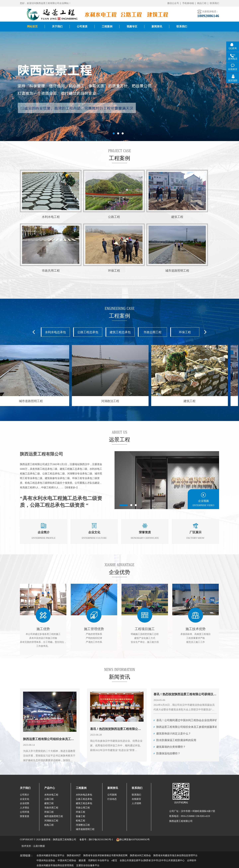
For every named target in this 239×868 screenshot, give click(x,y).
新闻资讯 (113, 788)
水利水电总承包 (55, 332)
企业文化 (25, 799)
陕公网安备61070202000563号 (133, 840)
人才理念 (25, 808)
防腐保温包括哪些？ (167, 753)
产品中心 (50, 788)
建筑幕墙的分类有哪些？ (170, 747)
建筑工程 (49, 803)
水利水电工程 (51, 795)
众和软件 (192, 860)
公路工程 (49, 799)
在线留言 (136, 799)
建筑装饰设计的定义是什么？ (172, 734)
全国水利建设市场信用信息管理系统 (55, 865)
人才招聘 (136, 803)
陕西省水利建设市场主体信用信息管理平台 (175, 855)
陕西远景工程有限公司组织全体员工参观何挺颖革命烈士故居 (191, 727)
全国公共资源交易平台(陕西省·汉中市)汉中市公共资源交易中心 (152, 860)
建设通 (82, 860)
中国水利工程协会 (67, 860)
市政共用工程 (51, 808)
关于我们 (25, 788)
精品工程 (202, 3)
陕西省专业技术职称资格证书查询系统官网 (105, 855)
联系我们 (214, 3)
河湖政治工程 (51, 821)
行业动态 (112, 799)
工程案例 (81, 788)
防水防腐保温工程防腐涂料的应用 (175, 740)
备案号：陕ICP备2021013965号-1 (96, 840)
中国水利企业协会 (46, 860)
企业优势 (25, 803)
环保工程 (185, 332)
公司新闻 (112, 795)
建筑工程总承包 (120, 332)
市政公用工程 (153, 332)
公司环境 (25, 812)
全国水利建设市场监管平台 (50, 855)
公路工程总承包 (88, 332)
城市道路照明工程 (54, 816)
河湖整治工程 (83, 825)
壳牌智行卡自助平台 (99, 860)
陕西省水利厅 (74, 855)
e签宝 (114, 860)
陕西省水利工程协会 (140, 855)
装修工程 (80, 816)
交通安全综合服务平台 (88, 865)
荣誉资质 (25, 816)
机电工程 (49, 825)
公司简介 (25, 795)
